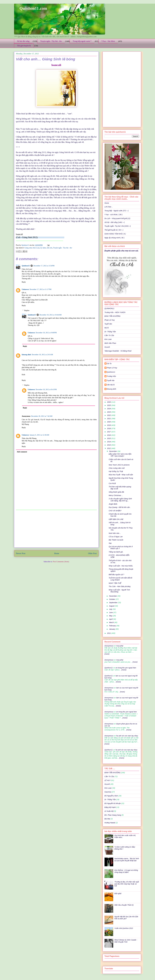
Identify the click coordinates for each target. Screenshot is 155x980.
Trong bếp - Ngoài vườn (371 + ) (117, 211)
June (111, 612)
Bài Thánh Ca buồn (116, 540)
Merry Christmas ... (116, 495)
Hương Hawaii (110, 823)
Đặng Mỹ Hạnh (110, 807)
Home (57, 553)
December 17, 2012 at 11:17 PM (40, 289)
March (112, 622)
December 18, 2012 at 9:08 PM (46, 333)
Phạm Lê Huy (110, 320)
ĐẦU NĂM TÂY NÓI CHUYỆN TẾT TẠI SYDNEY (120, 455)
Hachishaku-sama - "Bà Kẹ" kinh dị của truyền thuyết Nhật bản (127, 860)
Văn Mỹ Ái (111, 385)
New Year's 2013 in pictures (119, 465)
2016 (109, 435)
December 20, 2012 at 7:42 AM (42, 416)
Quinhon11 (25, 245)
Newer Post (21, 553)
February (113, 626)
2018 (109, 428)
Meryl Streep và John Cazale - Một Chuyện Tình (126, 941)
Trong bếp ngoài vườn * (82, 41)
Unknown (25, 289)
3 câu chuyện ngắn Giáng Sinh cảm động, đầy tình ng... (120, 500)
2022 (109, 415)
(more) (107, 654)
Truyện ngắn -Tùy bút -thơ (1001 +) (118, 226)
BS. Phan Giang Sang (113, 815)
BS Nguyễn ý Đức (111, 796)
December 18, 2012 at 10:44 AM (51, 315)
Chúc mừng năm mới (116, 468)
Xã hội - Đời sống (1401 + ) (115, 222)
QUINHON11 (109, 308)
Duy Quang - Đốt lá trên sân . (120, 507)
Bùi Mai (107, 819)
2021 (109, 419)
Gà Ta (109, 364)
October (112, 599)
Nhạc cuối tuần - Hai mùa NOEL (121, 566)
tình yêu (50, 248)
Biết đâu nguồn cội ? (116, 575)
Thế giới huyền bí (24, 46)
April (111, 619)
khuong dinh (26, 355)
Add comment (22, 452)
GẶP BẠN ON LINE (116, 519)
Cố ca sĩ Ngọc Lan (116, 537)
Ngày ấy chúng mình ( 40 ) (114, 238)
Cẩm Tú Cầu (109, 335)
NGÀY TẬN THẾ (115, 583)
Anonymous (109, 646)
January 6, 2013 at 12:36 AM (39, 435)
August (112, 606)
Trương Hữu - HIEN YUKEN (115, 312)
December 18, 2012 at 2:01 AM (42, 355)
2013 (109, 445)
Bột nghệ (118, 893)
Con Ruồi (112, 483)
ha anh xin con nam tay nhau (127, 736)
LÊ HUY (108, 780)
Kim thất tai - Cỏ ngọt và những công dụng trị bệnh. (126, 871)
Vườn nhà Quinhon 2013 (124, 928)
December (113, 451)
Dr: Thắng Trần (110, 332)
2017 (109, 432)
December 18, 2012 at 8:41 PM (46, 390)
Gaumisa (108, 792)
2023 (109, 412)
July (111, 609)
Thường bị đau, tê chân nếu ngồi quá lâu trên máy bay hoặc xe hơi (127, 884)
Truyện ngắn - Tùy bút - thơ (51, 41)
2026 (109, 402)
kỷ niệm (43, 248)
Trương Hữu (111, 376)
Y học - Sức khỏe (108, 41)
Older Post (92, 553)
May (111, 616)
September (113, 603)
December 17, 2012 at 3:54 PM (44, 266)
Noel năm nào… (115, 533)
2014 (109, 442)
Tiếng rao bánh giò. (116, 552)
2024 (109, 409)
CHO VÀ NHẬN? (115, 511)
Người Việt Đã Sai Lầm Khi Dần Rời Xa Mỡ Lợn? (126, 918)
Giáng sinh (28, 248)
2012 (109, 448)
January (112, 629)
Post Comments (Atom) (61, 562)
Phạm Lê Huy (112, 368)
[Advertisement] (56, 529)
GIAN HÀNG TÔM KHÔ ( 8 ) (115, 234)
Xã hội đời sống (23, 41)
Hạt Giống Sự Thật (116, 471)
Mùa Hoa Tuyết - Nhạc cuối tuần (121, 475)
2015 (109, 438)
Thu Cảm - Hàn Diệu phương (120, 586)
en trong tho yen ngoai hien (126, 668)
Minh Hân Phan (110, 343)
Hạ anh (107, 347)
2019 (109, 425)
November (113, 596)
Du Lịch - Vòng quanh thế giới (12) (117, 218)
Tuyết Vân (108, 324)
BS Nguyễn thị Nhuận (113, 803)
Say (110, 543)
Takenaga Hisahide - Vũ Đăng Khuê (118, 351)
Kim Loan (36, 248)
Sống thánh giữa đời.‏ (116, 492)
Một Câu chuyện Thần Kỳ (124, 905)
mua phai (120, 646)
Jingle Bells (113, 504)
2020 (109, 422)
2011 (109, 633)
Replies (27, 310)
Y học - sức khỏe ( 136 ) (114, 215)
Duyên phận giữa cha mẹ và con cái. (122, 251)
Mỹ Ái (107, 328)
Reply (24, 282)
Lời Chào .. (109, 207)
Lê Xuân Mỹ (109, 811)
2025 (109, 405)
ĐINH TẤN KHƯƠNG (112, 316)
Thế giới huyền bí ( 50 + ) (114, 230)
